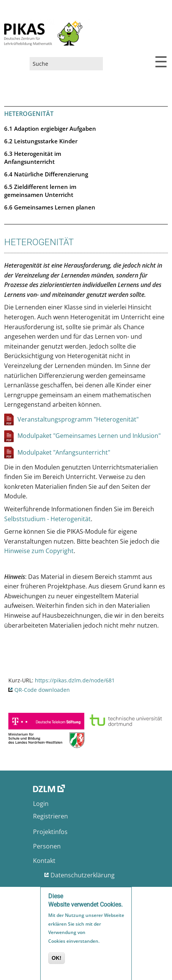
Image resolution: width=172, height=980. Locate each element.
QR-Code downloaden (42, 690)
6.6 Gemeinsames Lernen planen (50, 207)
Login (41, 804)
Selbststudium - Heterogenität (47, 519)
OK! (57, 960)
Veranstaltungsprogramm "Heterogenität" (78, 419)
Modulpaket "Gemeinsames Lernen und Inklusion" (89, 436)
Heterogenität (29, 114)
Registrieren (50, 816)
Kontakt (44, 861)
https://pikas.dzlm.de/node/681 (75, 680)
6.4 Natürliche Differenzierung (46, 174)
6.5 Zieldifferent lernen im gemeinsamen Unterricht (40, 191)
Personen (47, 846)
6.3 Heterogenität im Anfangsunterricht (33, 158)
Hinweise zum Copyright (39, 551)
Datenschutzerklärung (83, 875)
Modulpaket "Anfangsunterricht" (64, 452)
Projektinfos (50, 832)
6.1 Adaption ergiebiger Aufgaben (50, 128)
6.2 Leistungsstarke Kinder (41, 141)
